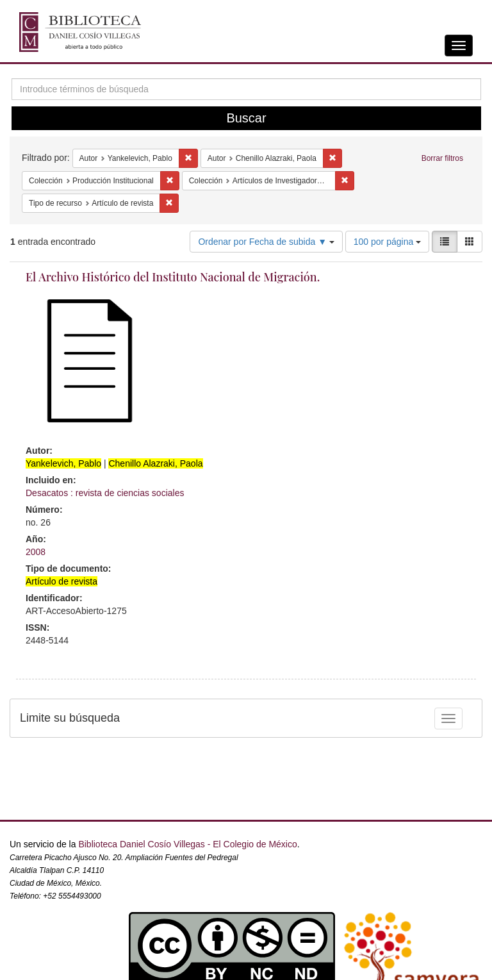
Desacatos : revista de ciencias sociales (105, 493)
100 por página (387, 242)
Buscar (246, 118)
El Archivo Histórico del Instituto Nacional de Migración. (173, 277)
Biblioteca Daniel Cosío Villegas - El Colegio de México (187, 844)
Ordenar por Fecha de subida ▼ (266, 242)
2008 (36, 552)
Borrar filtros (442, 158)
